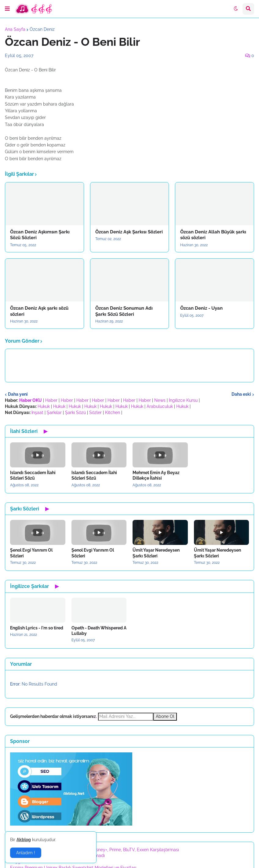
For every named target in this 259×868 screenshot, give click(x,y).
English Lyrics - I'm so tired (37, 628)
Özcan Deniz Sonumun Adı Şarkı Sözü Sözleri (124, 311)
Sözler (95, 412)
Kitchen (113, 412)
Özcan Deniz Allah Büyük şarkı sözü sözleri (213, 235)
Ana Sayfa (15, 29)
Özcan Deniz (42, 29)
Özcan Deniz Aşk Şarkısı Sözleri (129, 232)
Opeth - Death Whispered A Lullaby (99, 631)
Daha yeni (18, 394)
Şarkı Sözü (75, 412)
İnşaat (37, 412)
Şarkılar (54, 412)
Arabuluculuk (160, 406)
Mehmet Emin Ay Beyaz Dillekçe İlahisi (156, 475)
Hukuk (44, 406)
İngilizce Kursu (183, 400)
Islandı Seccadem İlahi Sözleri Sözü (33, 475)
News (160, 400)
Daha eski (241, 394)
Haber (51, 400)
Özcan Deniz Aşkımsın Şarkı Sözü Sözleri (40, 235)
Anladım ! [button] (26, 853)
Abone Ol (165, 716)
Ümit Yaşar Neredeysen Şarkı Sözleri (156, 553)
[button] (7, 9)
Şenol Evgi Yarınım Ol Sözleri (31, 553)
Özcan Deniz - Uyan (201, 308)
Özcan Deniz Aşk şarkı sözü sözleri (39, 311)
